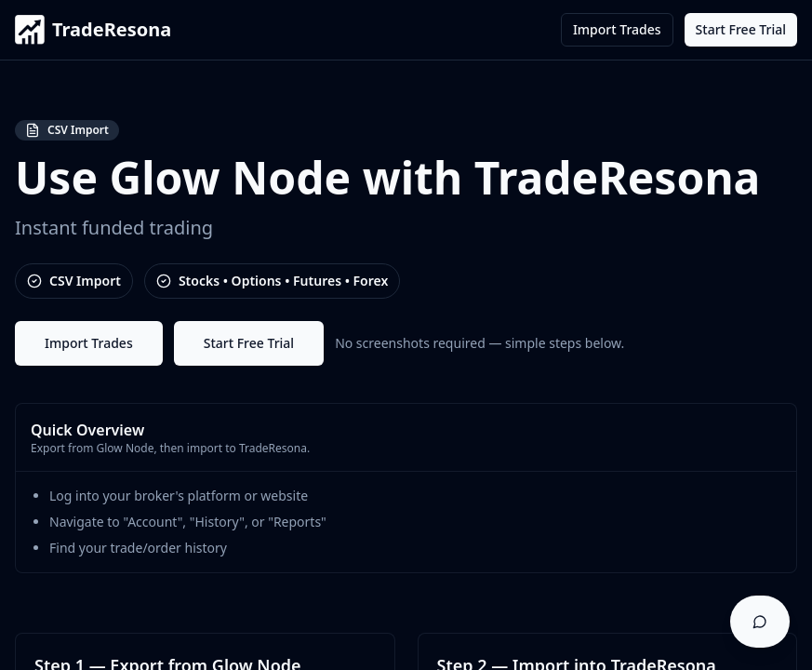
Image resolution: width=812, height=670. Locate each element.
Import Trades (617, 29)
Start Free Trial (741, 29)
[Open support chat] (760, 622)
